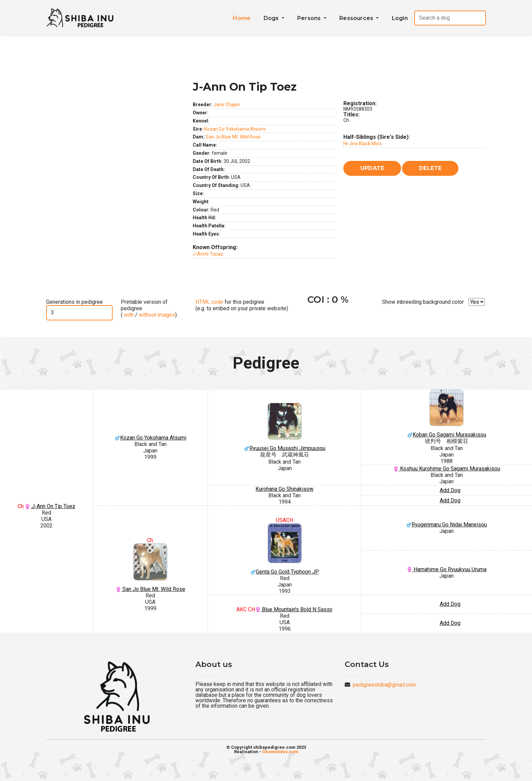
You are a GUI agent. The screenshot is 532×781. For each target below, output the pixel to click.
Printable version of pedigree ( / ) (149, 308)
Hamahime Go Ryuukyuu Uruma (447, 569)
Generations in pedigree (74, 302)
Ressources (357, 18)
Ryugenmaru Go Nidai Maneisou (446, 525)
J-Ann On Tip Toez (50, 506)
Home (242, 18)
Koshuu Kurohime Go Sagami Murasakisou (447, 469)
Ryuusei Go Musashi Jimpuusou (284, 427)
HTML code (209, 302)
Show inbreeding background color (423, 302)
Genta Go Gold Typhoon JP (284, 549)
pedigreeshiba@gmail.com (384, 685)
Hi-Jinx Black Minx (363, 144)
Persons (310, 18)
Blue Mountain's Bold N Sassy (294, 609)
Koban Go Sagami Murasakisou (446, 414)
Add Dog (450, 490)
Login (400, 18)
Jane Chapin (227, 105)
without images (157, 315)
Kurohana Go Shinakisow (284, 489)
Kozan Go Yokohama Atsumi (235, 129)
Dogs (272, 18)
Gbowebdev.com (280, 752)
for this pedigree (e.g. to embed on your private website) (242, 305)
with (128, 315)
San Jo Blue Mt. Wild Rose (233, 137)
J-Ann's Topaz (208, 254)
